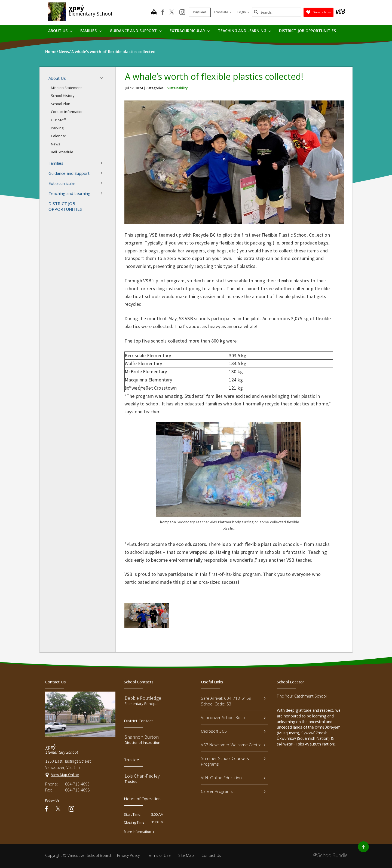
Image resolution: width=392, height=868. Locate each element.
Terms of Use (159, 855)
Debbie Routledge (143, 698)
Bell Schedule (62, 152)
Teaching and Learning (244, 31)
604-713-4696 (77, 784)
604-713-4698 (77, 790)
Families (91, 31)
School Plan (61, 104)
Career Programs (233, 791)
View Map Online (65, 775)
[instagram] (182, 13)
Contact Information (67, 112)
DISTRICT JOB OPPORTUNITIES (307, 31)
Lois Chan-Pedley (142, 776)
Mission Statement (66, 88)
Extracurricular (190, 31)
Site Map (186, 855)
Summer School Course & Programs (233, 761)
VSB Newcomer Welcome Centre (233, 745)
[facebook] (163, 12)
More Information (137, 832)
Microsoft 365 (233, 731)
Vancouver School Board (233, 717)
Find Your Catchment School (302, 696)
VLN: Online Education (233, 778)
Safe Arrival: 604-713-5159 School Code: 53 (233, 701)
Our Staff (58, 120)
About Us (60, 31)
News (56, 144)
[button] (103, 78)
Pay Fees (200, 12)
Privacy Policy (128, 855)
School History (63, 96)
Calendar (59, 136)
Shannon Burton (142, 737)
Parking (57, 128)
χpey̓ (76, 8)
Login (243, 12)
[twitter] (172, 13)
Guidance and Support (136, 31)
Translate (223, 12)
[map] (154, 13)
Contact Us (211, 855)
